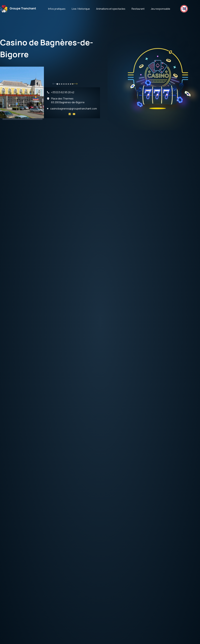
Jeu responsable (160, 9)
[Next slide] (74, 84)
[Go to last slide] (56, 84)
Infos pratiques (57, 9)
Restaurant (138, 9)
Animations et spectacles (111, 9)
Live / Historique (81, 9)
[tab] (57, 84)
